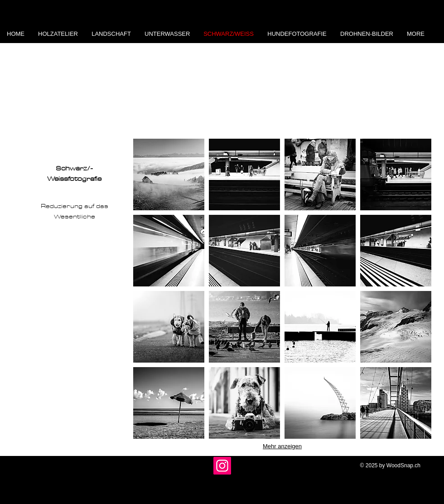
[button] (169, 174)
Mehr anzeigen (282, 446)
